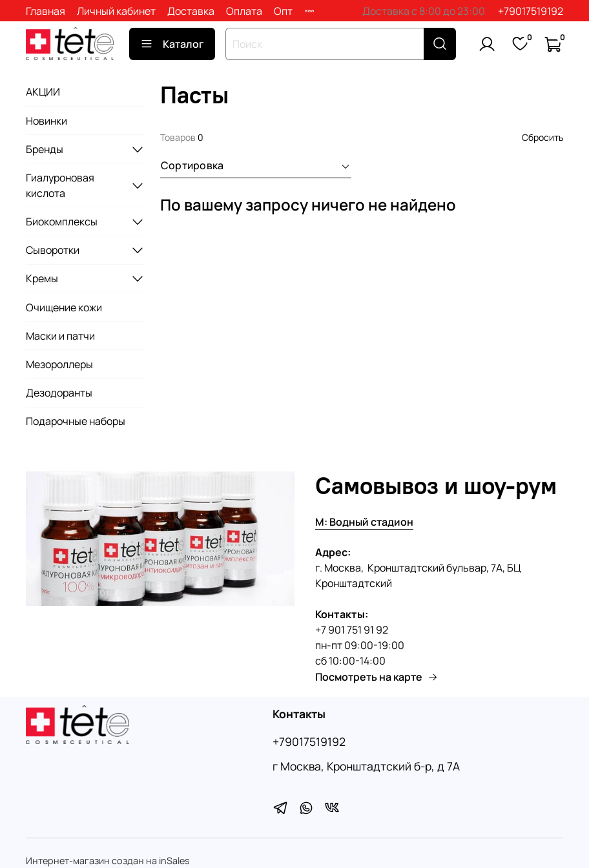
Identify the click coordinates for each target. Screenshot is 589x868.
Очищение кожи (64, 307)
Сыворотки (53, 250)
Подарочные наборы (76, 421)
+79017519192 (531, 11)
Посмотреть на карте (377, 677)
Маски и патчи (60, 336)
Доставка (191, 11)
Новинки (46, 121)
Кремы (42, 278)
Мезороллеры (59, 364)
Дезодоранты (59, 393)
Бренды (45, 149)
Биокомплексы (62, 222)
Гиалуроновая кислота (60, 185)
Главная (46, 11)
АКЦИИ (43, 92)
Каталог (172, 44)
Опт (283, 11)
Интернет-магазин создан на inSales (108, 861)
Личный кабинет (116, 11)
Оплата (244, 11)
